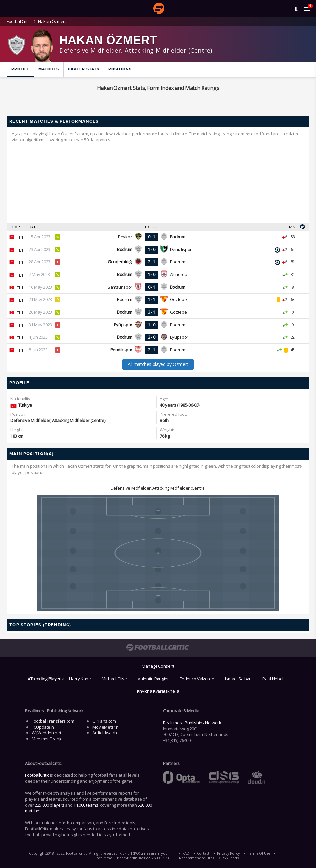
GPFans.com (104, 721)
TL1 (20, 237)
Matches (49, 69)
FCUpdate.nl (43, 727)
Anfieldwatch (105, 733)
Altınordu (179, 274)
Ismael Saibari (238, 679)
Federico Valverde (197, 679)
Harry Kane (80, 679)
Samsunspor (120, 287)
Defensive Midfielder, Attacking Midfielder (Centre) (158, 488)
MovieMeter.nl (106, 727)
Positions (120, 69)
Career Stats (84, 69)
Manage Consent (158, 666)
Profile (20, 69)
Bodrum (178, 262)
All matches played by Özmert (158, 364)
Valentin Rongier (153, 679)
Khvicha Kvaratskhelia (158, 691)
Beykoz (125, 237)
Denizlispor (181, 249)
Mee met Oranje (47, 739)
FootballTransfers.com (53, 721)
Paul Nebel (273, 679)
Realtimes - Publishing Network (192, 723)
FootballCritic (37, 775)
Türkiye (25, 405)
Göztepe (178, 299)
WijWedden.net (46, 733)
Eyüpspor (179, 337)
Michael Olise (114, 679)
